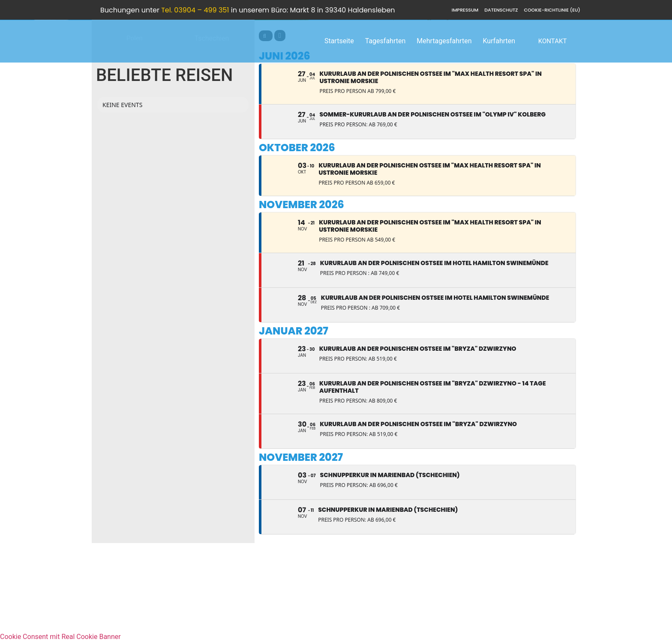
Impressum (465, 10)
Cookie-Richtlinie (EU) (552, 10)
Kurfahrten (499, 41)
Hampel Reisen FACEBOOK (535, 606)
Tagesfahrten (385, 41)
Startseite (339, 41)
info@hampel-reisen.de (541, 596)
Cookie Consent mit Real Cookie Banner (60, 637)
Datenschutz (501, 10)
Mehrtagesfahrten (444, 41)
